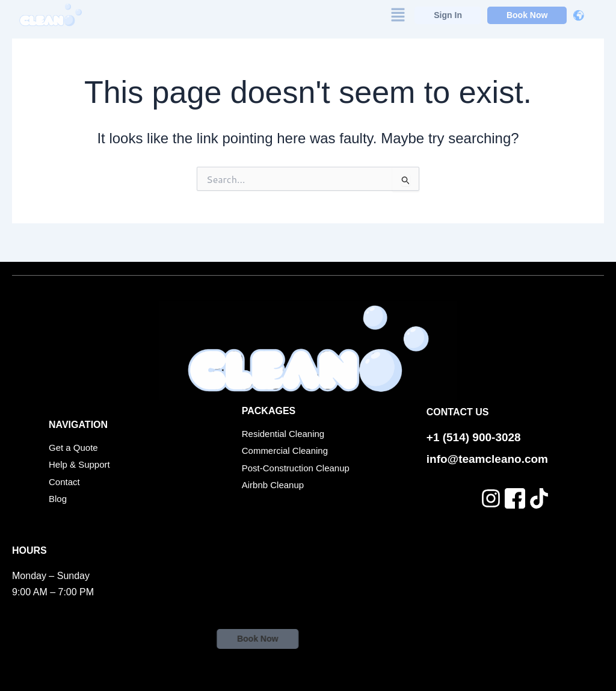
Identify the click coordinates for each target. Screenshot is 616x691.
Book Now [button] (527, 14)
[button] (398, 15)
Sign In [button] (448, 14)
